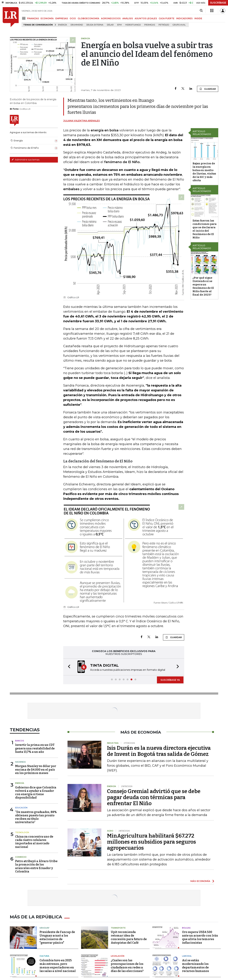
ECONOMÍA (47, 18)
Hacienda (20, 762)
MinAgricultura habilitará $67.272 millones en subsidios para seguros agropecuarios (151, 842)
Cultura (44, 956)
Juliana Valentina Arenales (81, 121)
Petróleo (164, 25)
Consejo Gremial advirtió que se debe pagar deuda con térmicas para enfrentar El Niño (154, 797)
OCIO (73, 18)
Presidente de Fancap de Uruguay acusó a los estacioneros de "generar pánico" (57, 937)
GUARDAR (208, 89)
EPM (119, 25)
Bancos (20, 741)
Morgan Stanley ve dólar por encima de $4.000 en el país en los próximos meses (36, 769)
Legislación (118, 956)
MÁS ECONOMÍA (200, 881)
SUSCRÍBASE (218, 3)
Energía (63, 25)
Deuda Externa (95, 25)
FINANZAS (33, 18)
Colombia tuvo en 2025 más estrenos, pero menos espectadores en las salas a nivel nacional (58, 966)
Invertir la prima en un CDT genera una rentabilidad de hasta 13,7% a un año (35, 748)
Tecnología (22, 832)
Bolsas (186, 928)
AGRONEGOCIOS (111, 18)
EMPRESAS (62, 18)
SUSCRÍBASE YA (170, 680)
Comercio (21, 857)
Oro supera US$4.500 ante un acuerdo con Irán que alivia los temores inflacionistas (200, 937)
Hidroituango (133, 25)
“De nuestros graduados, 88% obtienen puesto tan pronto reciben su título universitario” (36, 817)
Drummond (77, 25)
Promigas (150, 25)
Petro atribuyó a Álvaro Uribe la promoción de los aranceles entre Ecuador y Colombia (36, 866)
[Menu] (24, 18)
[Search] (201, 11)
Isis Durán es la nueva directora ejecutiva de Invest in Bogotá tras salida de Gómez (159, 751)
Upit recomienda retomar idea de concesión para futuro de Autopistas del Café (129, 937)
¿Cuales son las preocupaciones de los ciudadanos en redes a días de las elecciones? (127, 966)
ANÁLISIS (128, 18)
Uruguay (44, 928)
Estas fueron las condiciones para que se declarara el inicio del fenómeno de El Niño (204, 229)
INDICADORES (184, 18)
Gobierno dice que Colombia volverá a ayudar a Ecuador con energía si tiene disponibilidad (36, 793)
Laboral (187, 956)
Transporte (118, 928)
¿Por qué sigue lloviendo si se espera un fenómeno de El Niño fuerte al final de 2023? (203, 286)
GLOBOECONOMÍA (88, 18)
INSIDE (198, 18)
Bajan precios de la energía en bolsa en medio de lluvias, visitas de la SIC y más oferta (204, 172)
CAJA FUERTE (167, 18)
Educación (21, 808)
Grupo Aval (179, 25)
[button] (68, 667)
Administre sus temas (25, 160)
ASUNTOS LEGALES (146, 18)
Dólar (110, 25)
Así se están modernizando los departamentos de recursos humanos (195, 966)
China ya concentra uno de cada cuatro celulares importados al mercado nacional (34, 842)
